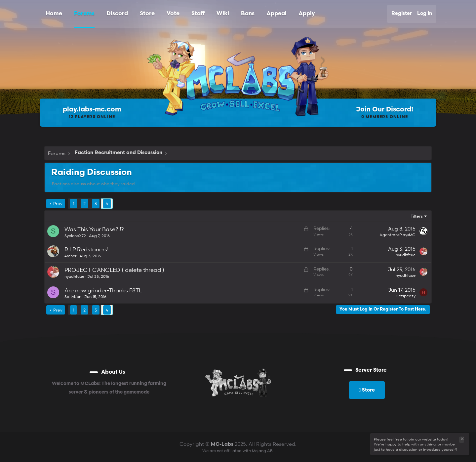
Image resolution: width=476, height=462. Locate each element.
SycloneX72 (75, 236)
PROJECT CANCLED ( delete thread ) (114, 270)
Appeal (277, 14)
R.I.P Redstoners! (86, 249)
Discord (117, 14)
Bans (248, 14)
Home (54, 14)
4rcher (70, 256)
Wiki (223, 14)
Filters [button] (417, 216)
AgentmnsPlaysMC (397, 235)
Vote (173, 14)
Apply (307, 14)
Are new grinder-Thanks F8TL (103, 290)
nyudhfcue (406, 255)
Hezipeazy (406, 296)
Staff (198, 14)
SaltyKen (73, 296)
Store (147, 14)
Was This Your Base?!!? (94, 229)
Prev (58, 203)
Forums (84, 14)
